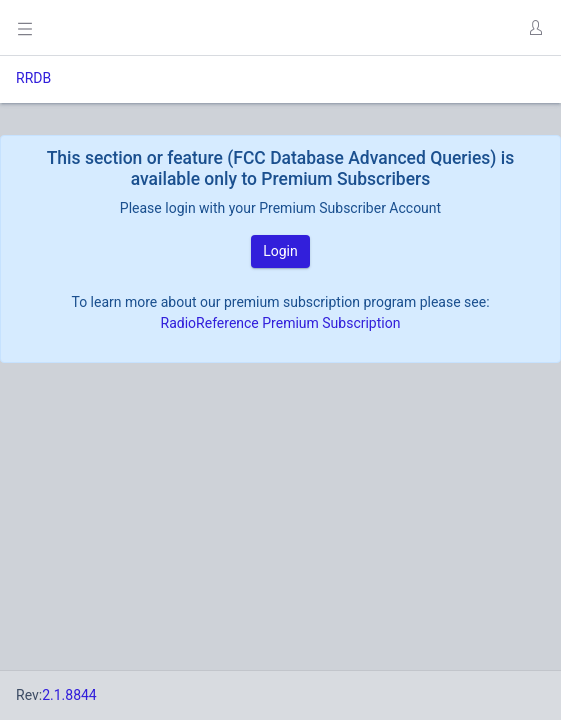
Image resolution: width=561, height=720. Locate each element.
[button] (535, 28)
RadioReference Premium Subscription (281, 323)
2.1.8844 (69, 695)
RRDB (33, 78)
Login (280, 251)
